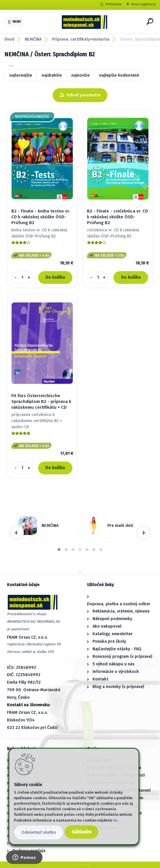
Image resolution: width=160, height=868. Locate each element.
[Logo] (84, 22)
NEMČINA (33, 39)
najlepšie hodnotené (119, 75)
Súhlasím (81, 832)
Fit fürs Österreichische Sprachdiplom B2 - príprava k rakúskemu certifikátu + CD (41, 401)
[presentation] (17, 533)
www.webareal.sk (85, 865)
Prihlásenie (114, 4)
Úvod (9, 39)
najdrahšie (52, 75)
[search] (150, 21)
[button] (59, 550)
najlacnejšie (21, 75)
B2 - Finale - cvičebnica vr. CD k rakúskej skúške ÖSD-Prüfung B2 (118, 217)
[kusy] (22, 278)
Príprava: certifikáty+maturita (81, 39)
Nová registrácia (144, 4)
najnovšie (80, 75)
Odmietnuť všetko (39, 832)
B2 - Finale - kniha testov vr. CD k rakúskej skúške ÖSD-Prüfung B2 (41, 217)
